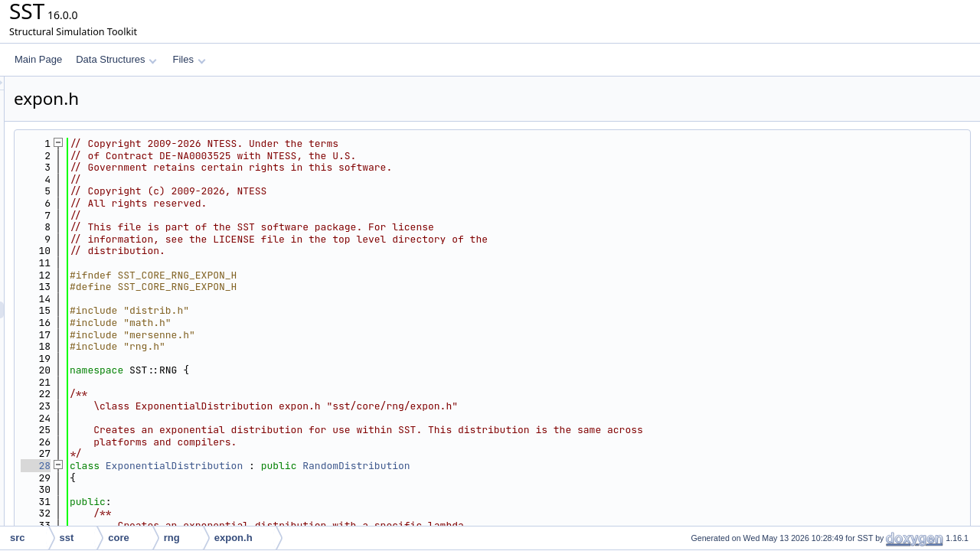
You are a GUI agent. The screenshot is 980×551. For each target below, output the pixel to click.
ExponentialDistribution (366, 466)
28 (227, 466)
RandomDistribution (547, 466)
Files (189, 59)
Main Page (38, 59)
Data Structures (116, 59)
